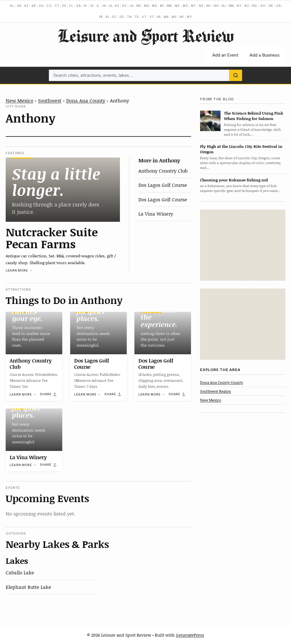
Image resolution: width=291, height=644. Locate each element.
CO (49, 6)
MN (170, 6)
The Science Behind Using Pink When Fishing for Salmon (254, 116)
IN (104, 6)
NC (247, 6)
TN (129, 17)
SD (122, 17)
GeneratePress (190, 635)
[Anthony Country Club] (34, 333)
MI (162, 6)
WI (182, 17)
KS (117, 6)
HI (85, 6)
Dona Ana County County (222, 382)
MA (155, 6)
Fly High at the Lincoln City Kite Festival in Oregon (241, 149)
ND (255, 6)
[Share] (48, 394)
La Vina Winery (156, 214)
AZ (26, 6)
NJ (224, 6)
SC (114, 17)
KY (124, 6)
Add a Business (265, 55)
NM (231, 6)
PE (101, 17)
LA (132, 6)
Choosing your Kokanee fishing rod (234, 180)
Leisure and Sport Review (146, 36)
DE (64, 6)
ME (139, 6)
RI (107, 17)
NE (201, 6)
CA (41, 6)
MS (177, 6)
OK (271, 6)
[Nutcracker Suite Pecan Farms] (63, 190)
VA (159, 17)
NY (239, 6)
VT (152, 17)
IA (111, 6)
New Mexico (19, 100)
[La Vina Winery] (34, 430)
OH (263, 6)
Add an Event (225, 55)
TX (137, 17)
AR (34, 6)
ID (92, 6)
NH (216, 6)
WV (174, 17)
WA (166, 17)
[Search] (236, 75)
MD (147, 6)
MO (186, 6)
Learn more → (19, 270)
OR (278, 6)
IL (98, 6)
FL (71, 6)
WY (189, 17)
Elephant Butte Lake (28, 587)
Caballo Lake (20, 572)
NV (209, 6)
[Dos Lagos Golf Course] (98, 333)
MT (194, 6)
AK (19, 6)
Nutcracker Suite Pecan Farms (52, 238)
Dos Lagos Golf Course (163, 185)
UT (144, 17)
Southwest (50, 100)
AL (12, 6)
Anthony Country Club (163, 171)
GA (79, 6)
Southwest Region (216, 391)
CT (57, 6)
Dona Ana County (86, 100)
